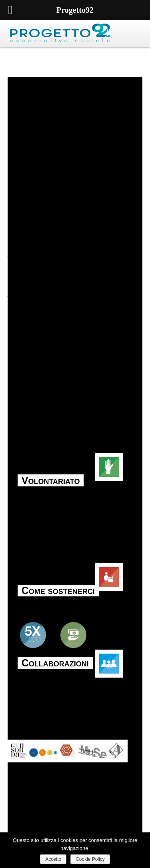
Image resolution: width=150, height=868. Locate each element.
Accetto (53, 859)
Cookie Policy (90, 859)
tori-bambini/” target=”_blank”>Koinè (60, 294)
